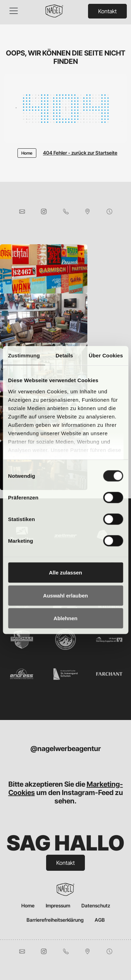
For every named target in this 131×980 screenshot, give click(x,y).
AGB (100, 920)
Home (28, 905)
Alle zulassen (65, 573)
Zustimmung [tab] (24, 355)
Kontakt (107, 11)
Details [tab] (64, 355)
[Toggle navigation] (14, 11)
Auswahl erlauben (65, 595)
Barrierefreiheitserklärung (55, 920)
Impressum (58, 905)
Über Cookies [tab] (106, 355)
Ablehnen (65, 618)
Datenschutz (96, 905)
